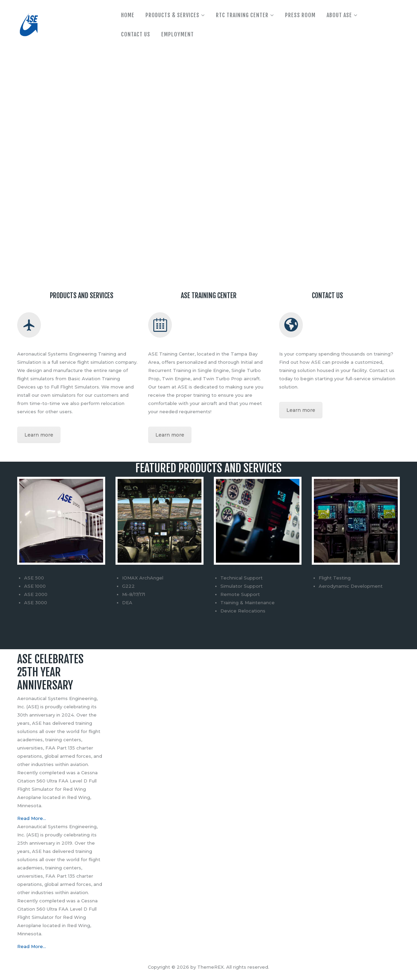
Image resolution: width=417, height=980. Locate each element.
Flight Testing (328, 568)
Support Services (234, 568)
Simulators (30, 568)
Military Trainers (136, 568)
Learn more (39, 435)
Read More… (32, 818)
